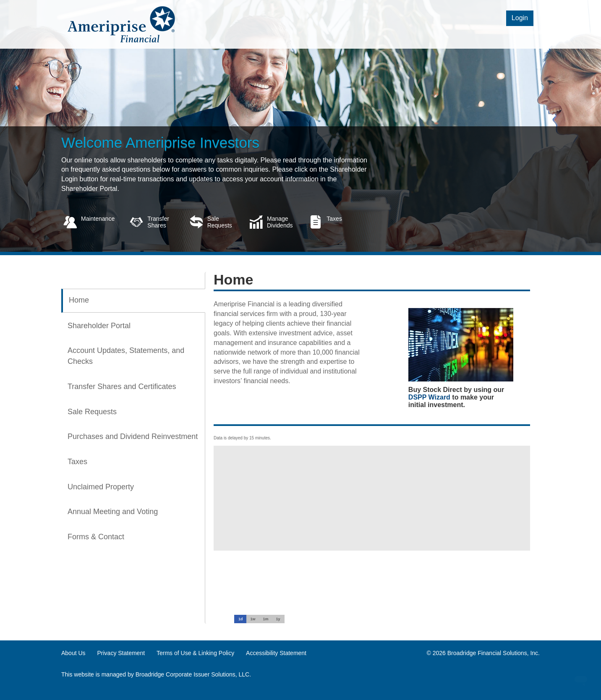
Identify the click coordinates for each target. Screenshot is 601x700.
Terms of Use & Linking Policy (195, 653)
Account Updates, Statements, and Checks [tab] (126, 356)
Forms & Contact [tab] (96, 537)
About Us (73, 653)
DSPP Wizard (429, 397)
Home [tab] (79, 300)
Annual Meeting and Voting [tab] (113, 512)
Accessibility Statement (276, 653)
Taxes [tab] (77, 462)
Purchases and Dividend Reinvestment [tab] (133, 436)
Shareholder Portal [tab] (99, 326)
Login (520, 18)
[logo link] (122, 24)
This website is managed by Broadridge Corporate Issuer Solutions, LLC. (156, 674)
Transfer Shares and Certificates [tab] (122, 387)
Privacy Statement (121, 653)
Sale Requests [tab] (92, 412)
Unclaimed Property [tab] (101, 487)
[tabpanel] (368, 411)
